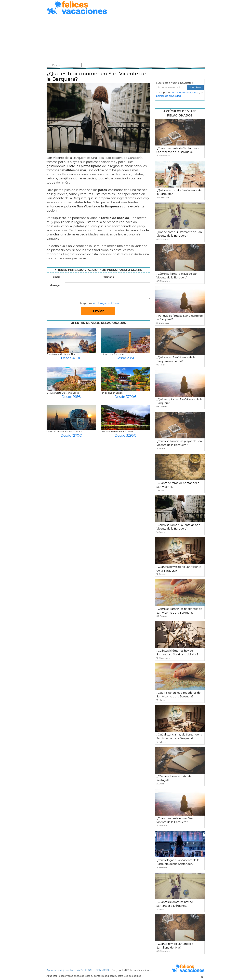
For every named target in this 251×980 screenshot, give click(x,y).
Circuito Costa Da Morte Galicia (63, 393)
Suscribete (195, 87)
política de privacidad (169, 96)
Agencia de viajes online (60, 970)
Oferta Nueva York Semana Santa (64, 432)
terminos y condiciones (185, 93)
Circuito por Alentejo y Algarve (63, 354)
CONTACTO (102, 970)
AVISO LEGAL (85, 970)
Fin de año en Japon (112, 393)
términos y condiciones (106, 303)
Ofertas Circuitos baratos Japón (118, 432)
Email (56, 277)
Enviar (98, 311)
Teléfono (109, 277)
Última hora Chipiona (112, 354)
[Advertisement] (126, 39)
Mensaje (55, 285)
